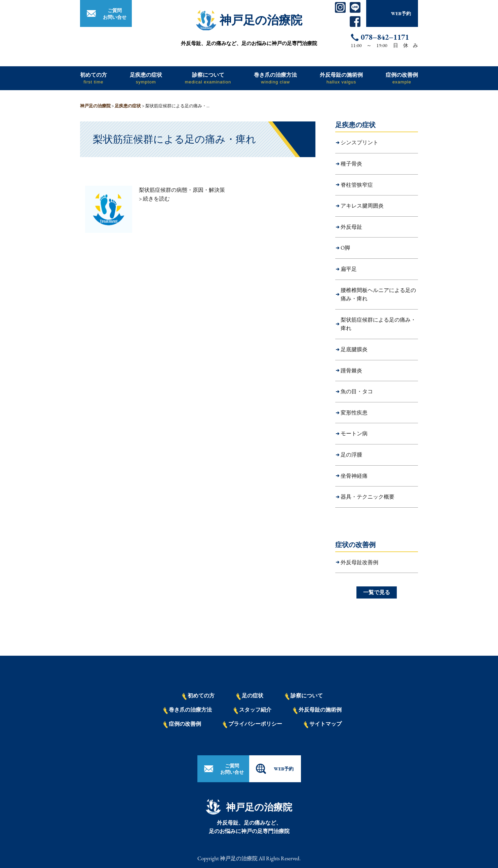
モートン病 (354, 433)
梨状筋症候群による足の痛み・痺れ (378, 324)
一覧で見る (377, 592)
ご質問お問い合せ (115, 14)
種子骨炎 (351, 164)
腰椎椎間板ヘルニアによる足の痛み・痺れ (378, 295)
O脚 (345, 248)
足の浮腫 (351, 455)
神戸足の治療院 (261, 20)
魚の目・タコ (357, 391)
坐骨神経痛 (354, 476)
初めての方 (93, 78)
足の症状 (250, 696)
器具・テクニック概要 (368, 497)
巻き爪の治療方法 (275, 78)
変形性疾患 (354, 413)
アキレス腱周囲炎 (362, 206)
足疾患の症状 (146, 78)
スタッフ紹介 (253, 710)
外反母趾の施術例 (341, 78)
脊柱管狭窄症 (357, 185)
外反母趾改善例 (359, 562)
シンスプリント (359, 142)
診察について (208, 78)
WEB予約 (401, 13)
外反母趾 (351, 227)
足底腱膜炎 (354, 349)
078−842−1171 (385, 37)
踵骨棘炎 (351, 371)
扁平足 (349, 269)
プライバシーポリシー (253, 724)
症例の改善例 (402, 78)
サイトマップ (323, 724)
